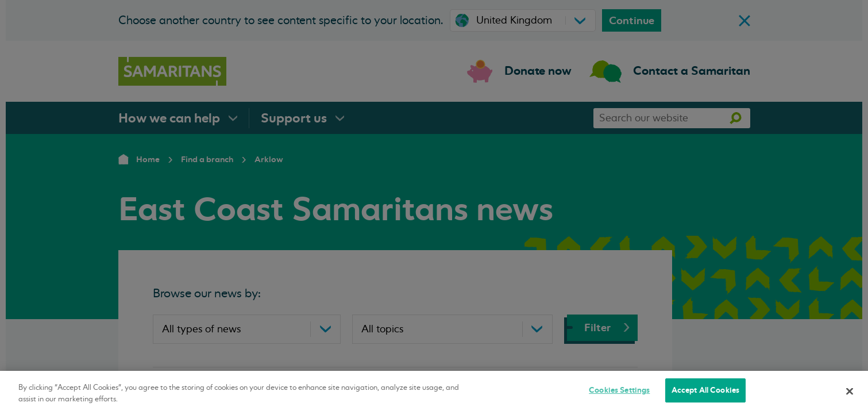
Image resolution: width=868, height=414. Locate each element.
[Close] (850, 391)
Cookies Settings (619, 390)
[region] (434, 392)
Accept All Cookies (705, 390)
